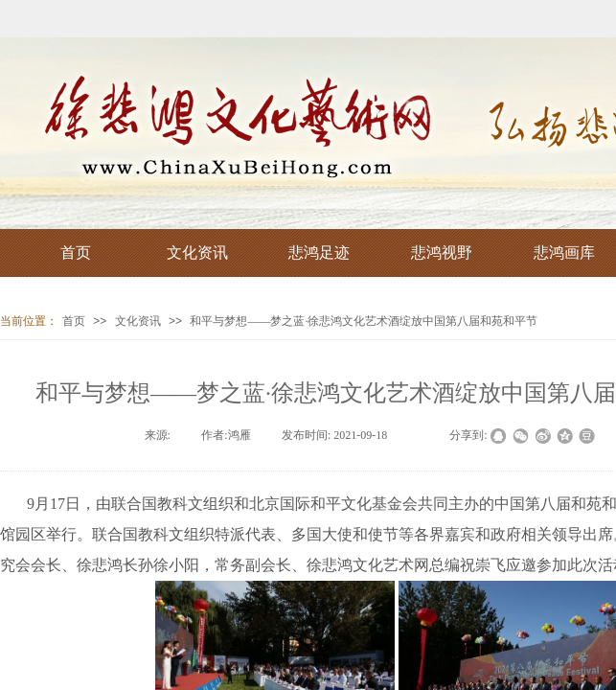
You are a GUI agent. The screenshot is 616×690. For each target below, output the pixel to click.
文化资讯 (138, 321)
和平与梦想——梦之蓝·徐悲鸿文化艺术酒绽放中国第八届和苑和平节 (364, 321)
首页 (74, 321)
